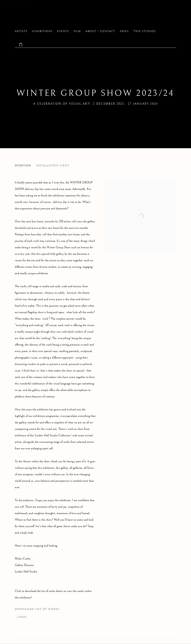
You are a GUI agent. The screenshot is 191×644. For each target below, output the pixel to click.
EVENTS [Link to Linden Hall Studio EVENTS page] (63, 31)
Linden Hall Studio (48, 15)
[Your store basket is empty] (21, 45)
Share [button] (22, 617)
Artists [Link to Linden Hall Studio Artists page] (21, 31)
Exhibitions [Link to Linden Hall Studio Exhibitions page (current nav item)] (42, 31)
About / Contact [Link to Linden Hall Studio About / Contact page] (100, 31)
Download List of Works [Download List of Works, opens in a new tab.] (37, 609)
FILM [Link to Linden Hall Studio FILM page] (77, 31)
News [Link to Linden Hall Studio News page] (124, 31)
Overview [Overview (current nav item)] (23, 166)
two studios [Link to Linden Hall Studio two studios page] (145, 31)
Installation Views (53, 166)
